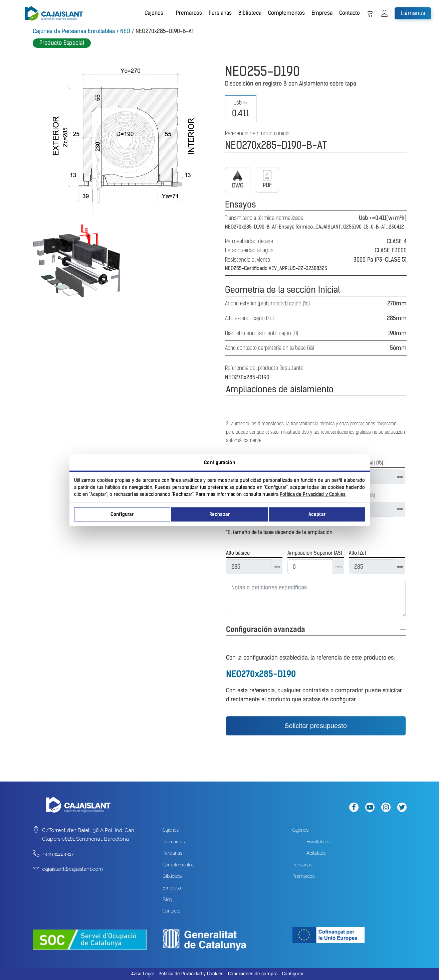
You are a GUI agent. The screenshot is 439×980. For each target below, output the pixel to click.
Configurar (122, 514)
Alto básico (238, 553)
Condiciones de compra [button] (253, 974)
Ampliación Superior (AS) (315, 553)
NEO (125, 31)
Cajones (154, 13)
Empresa (322, 13)
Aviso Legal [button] (143, 974)
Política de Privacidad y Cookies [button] (191, 974)
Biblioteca (250, 13)
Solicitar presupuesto (316, 726)
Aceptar (317, 514)
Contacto (350, 13)
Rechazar (219, 514)
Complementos (286, 13)
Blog (167, 899)
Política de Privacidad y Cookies (313, 494)
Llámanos (413, 13)
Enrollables (318, 842)
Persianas (220, 13)
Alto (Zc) (357, 553)
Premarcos (189, 13)
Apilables (316, 853)
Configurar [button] (293, 974)
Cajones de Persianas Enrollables (74, 31)
